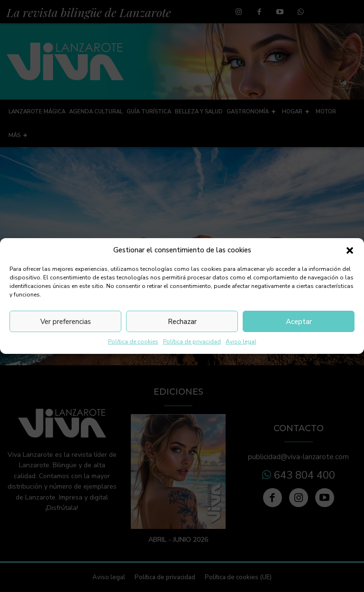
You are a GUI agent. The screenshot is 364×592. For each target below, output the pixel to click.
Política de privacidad (192, 342)
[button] (350, 250)
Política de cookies (133, 342)
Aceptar (299, 322)
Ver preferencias (66, 322)
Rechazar (182, 322)
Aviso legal (241, 342)
